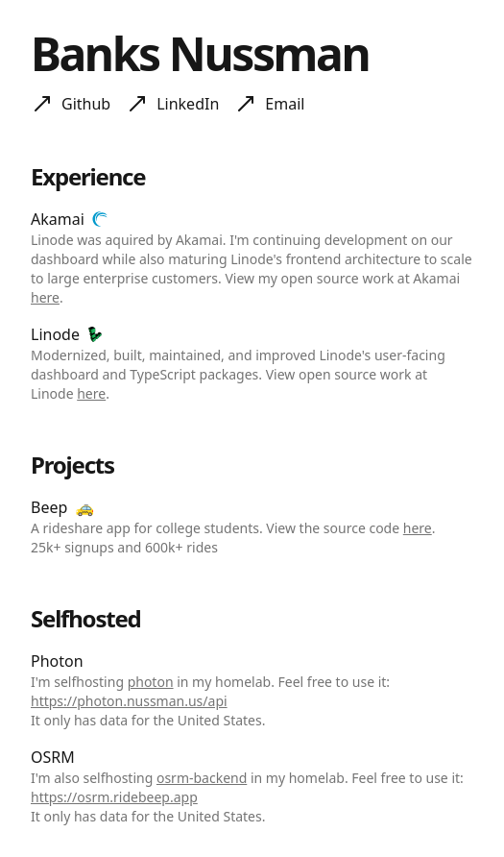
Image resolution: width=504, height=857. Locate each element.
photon (151, 682)
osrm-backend (202, 778)
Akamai (58, 219)
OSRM (53, 757)
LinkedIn (188, 104)
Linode (55, 334)
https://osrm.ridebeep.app (114, 797)
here (45, 297)
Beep (49, 507)
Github (86, 104)
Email (285, 104)
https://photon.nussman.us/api (129, 701)
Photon (57, 661)
